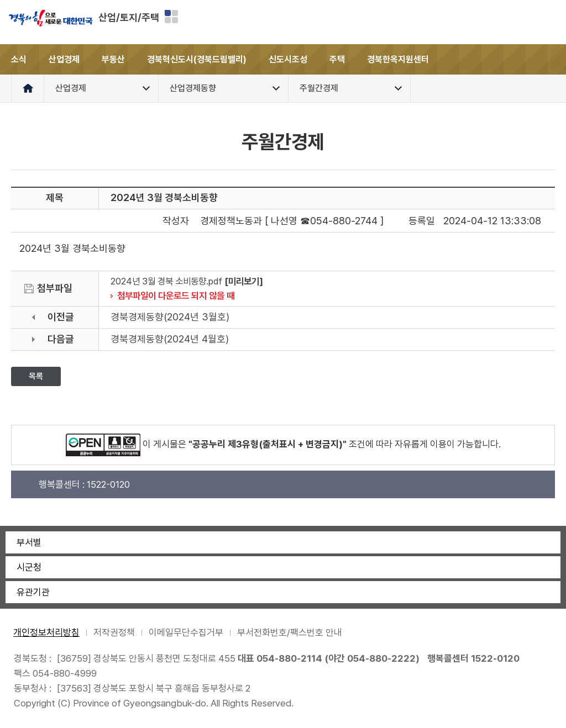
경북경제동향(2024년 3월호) (170, 317)
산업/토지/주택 (129, 17)
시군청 (29, 567)
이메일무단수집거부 (186, 632)
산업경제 (64, 59)
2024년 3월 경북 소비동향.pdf (166, 281)
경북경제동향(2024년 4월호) (170, 339)
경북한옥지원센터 (398, 59)
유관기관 (33, 592)
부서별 (29, 542)
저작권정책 (114, 632)
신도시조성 (288, 59)
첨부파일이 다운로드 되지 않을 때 (176, 296)
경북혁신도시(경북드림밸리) (197, 59)
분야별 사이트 (171, 17)
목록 (36, 376)
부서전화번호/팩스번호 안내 (290, 632)
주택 (337, 59)
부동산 (113, 59)
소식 (19, 59)
